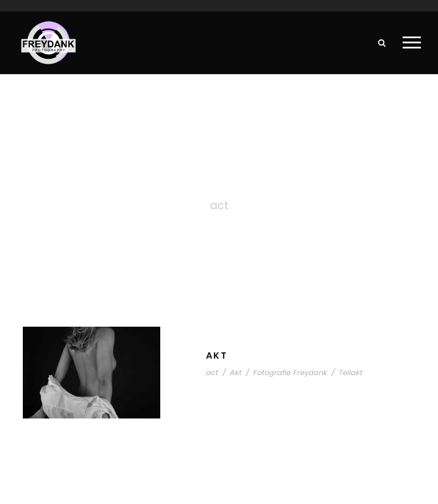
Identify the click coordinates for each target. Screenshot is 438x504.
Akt (217, 355)
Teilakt (351, 373)
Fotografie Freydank (290, 373)
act (212, 373)
